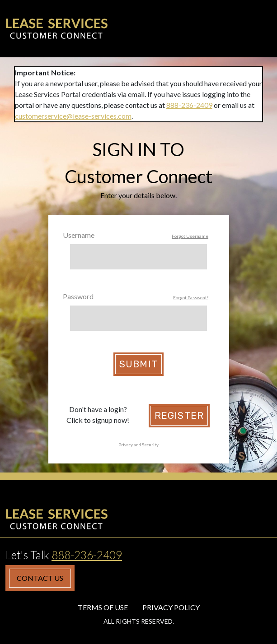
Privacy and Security (138, 445)
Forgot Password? (191, 298)
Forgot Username (190, 236)
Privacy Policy (171, 607)
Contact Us (40, 578)
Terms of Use (103, 607)
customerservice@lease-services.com (73, 116)
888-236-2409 (189, 105)
